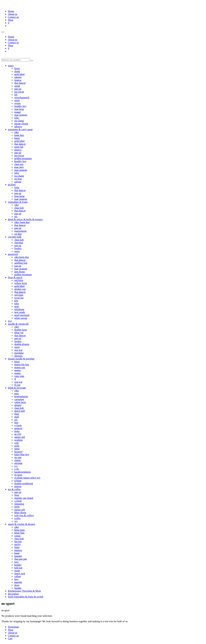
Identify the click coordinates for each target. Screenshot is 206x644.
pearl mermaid (22, 315)
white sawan (21, 318)
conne (17, 536)
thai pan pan (21, 559)
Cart (10, 638)
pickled (12, 185)
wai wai (18, 350)
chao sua (19, 164)
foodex (18, 248)
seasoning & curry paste (20, 129)
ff (15, 379)
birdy (17, 507)
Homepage (13, 627)
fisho (17, 547)
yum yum (19, 376)
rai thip (18, 234)
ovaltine (19, 440)
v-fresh (18, 425)
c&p (17, 132)
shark (17, 71)
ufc (16, 95)
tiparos (18, 80)
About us (13, 14)
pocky (17, 544)
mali (17, 417)
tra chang (19, 121)
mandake (19, 353)
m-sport (18, 475)
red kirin (19, 280)
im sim (18, 457)
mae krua (19, 109)
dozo (17, 585)
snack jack (20, 573)
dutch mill (20, 411)
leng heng (19, 196)
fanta (17, 449)
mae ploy (19, 167)
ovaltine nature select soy (27, 478)
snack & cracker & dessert (21, 524)
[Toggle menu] (3, 32)
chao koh (19, 208)
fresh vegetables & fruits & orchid (26, 597)
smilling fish (21, 263)
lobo (17, 118)
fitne (17, 414)
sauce (11, 66)
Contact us (13, 17)
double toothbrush (24, 483)
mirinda (18, 463)
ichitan (18, 481)
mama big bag (22, 364)
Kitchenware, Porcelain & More (24, 591)
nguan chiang (21, 124)
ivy (16, 466)
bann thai (19, 135)
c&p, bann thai (22, 222)
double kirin (21, 330)
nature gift (20, 437)
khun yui (19, 333)
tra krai (18, 179)
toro (16, 562)
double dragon (22, 344)
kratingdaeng (21, 396)
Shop (11, 20)
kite (16, 301)
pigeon (18, 486)
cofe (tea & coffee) (24, 515)
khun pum (19, 530)
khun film (19, 533)
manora (18, 550)
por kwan (19, 92)
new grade (20, 312)
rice (10, 321)
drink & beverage (17, 388)
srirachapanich (22, 97)
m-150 (18, 434)
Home (11, 11)
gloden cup (20, 289)
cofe (17, 443)
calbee (18, 576)
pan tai (18, 89)
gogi (17, 306)
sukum (18, 182)
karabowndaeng (22, 472)
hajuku (18, 588)
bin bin (18, 542)
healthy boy (20, 106)
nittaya (18, 150)
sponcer (18, 428)
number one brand (24, 498)
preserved (13, 254)
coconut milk (15, 237)
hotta (17, 431)
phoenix (19, 356)
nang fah (19, 147)
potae (17, 571)
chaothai (19, 243)
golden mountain (23, 158)
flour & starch (15, 277)
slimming (19, 504)
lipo (16, 423)
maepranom (20, 231)
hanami (18, 556)
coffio (17, 518)
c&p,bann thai (22, 257)
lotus (17, 187)
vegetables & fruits (18, 202)
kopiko (18, 565)
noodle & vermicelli (18, 324)
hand (17, 553)
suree (17, 100)
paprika (18, 582)
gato (17, 394)
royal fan (19, 298)
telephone (19, 309)
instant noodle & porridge (21, 359)
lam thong (19, 272)
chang (17, 460)
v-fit (17, 469)
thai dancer (20, 83)
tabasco (18, 126)
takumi (18, 77)
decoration (13, 594)
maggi (18, 112)
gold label (19, 74)
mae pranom (21, 115)
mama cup (20, 367)
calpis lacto (20, 402)
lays (16, 579)
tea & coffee (14, 489)
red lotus (19, 295)
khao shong (20, 513)
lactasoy (19, 452)
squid (17, 86)
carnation (19, 399)
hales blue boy (22, 454)
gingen (18, 405)
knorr (17, 68)
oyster (17, 103)
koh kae (18, 568)
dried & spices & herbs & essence (25, 219)
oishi (17, 446)
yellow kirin (21, 283)
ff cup (17, 385)
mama (17, 370)
